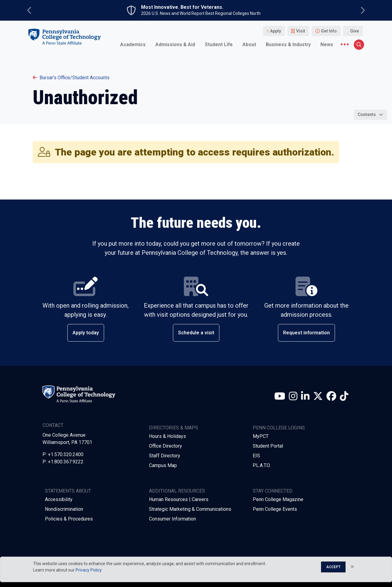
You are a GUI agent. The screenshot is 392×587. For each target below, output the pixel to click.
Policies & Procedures (69, 519)
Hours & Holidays (167, 436)
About (249, 44)
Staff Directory (165, 456)
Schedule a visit (196, 333)
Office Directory (166, 446)
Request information (306, 333)
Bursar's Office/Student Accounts (71, 78)
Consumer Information (172, 519)
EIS (256, 456)
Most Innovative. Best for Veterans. (182, 7)
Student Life (219, 44)
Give (355, 31)
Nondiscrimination (64, 509)
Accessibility (59, 499)
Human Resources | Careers (179, 499)
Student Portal (268, 446)
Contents (367, 114)
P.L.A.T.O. (262, 465)
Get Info (329, 31)
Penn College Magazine (278, 499)
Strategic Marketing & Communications (190, 509)
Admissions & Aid (175, 44)
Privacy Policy (88, 570)
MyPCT (261, 436)
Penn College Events (275, 509)
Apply (275, 31)
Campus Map (163, 465)
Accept (333, 567)
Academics (133, 44)
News (327, 44)
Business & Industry (288, 44)
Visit (301, 31)
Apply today (86, 333)
